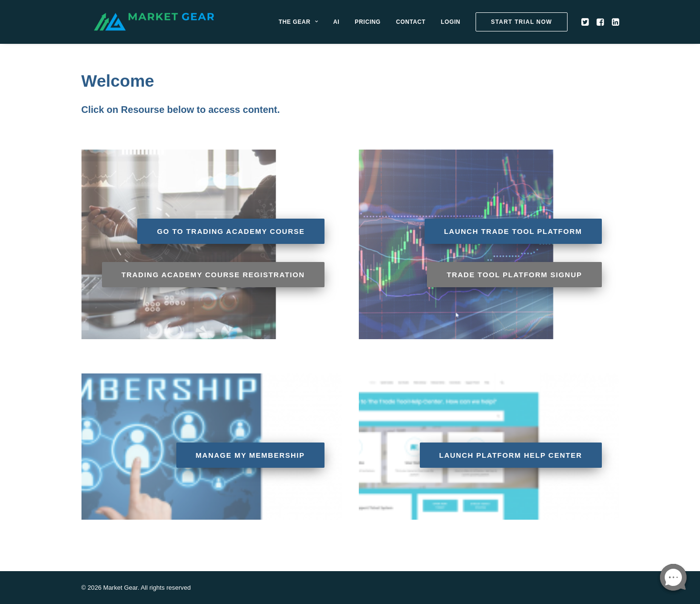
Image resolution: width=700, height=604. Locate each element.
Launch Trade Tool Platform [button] (513, 231)
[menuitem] (319, 27)
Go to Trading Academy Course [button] (231, 231)
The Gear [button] (319, 27)
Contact (431, 27)
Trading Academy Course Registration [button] (213, 275)
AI (357, 27)
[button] (606, 27)
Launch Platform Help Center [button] (511, 455)
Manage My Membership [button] (250, 455)
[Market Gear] (176, 27)
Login (472, 27)
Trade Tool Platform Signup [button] (514, 275)
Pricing (388, 27)
